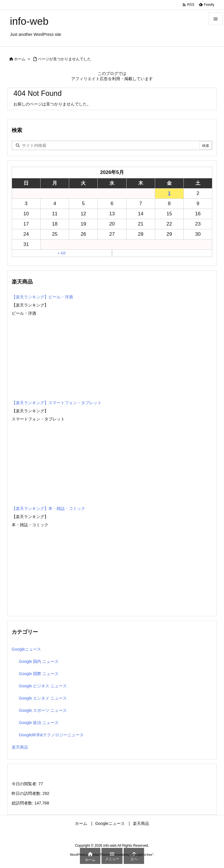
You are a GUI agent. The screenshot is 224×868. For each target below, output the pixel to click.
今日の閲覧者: (25, 784)
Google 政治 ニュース (39, 723)
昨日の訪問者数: (27, 793)
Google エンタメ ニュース (43, 698)
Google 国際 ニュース (39, 674)
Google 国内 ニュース (39, 661)
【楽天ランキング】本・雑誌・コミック (48, 508)
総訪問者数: (23, 803)
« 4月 (62, 253)
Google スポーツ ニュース (43, 710)
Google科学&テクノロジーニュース (51, 735)
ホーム (20, 59)
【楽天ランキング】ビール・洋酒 (42, 297)
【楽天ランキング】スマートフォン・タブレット (57, 403)
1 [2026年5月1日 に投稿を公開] (169, 193)
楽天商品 (20, 747)
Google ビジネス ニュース (43, 686)
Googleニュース (26, 649)
